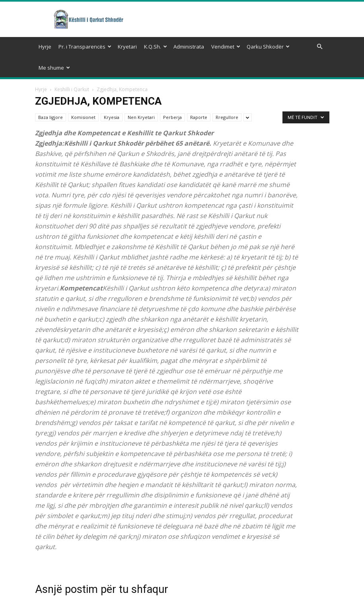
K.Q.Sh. (156, 47)
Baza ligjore (51, 96)
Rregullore (227, 96)
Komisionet (83, 96)
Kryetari (127, 47)
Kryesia (112, 96)
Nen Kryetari (141, 96)
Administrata (189, 47)
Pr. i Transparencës (85, 47)
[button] (320, 47)
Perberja (172, 96)
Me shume (54, 68)
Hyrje (45, 47)
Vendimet (226, 47)
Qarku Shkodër (268, 47)
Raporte (199, 96)
